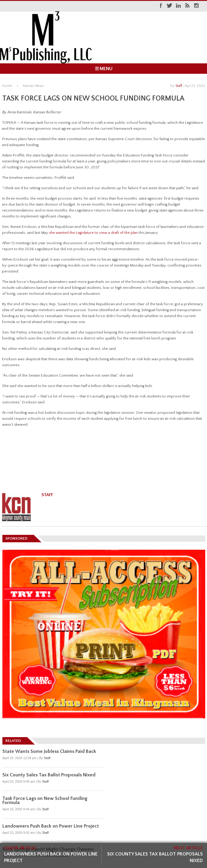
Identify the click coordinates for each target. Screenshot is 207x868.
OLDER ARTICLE (20, 848)
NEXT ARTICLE (188, 848)
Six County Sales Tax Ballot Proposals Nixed (155, 857)
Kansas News (34, 86)
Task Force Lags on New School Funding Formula (45, 800)
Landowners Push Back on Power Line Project (51, 857)
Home (7, 86)
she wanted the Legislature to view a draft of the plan (93, 233)
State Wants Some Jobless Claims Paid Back (49, 751)
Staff (179, 86)
